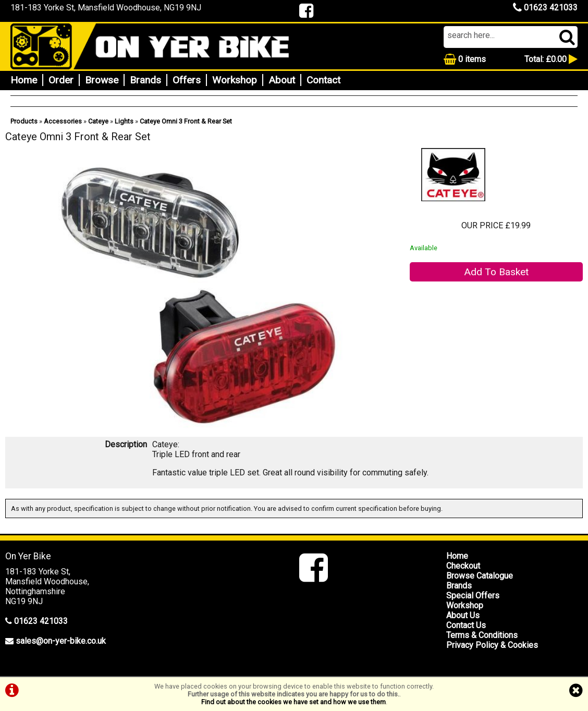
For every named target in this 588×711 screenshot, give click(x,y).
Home (24, 80)
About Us (463, 615)
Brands (145, 80)
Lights (124, 121)
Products (24, 121)
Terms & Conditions (482, 635)
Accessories (63, 121)
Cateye (98, 121)
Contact (323, 80)
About (282, 80)
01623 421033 (545, 8)
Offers (187, 80)
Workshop (235, 80)
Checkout (463, 566)
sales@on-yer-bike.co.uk (61, 641)
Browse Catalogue (480, 576)
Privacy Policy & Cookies (492, 645)
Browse (102, 80)
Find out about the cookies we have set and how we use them (293, 702)
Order (61, 80)
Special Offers (473, 596)
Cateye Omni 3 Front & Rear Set (186, 121)
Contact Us (466, 625)
